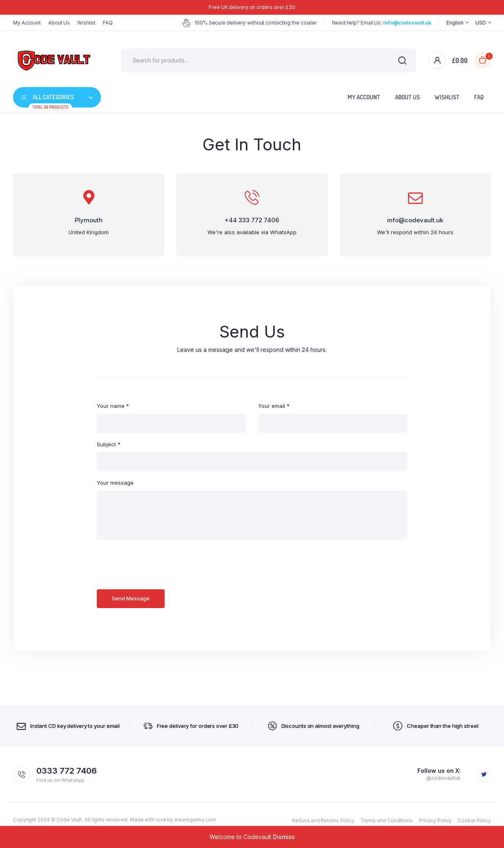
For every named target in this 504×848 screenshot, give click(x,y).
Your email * (274, 406)
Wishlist (86, 23)
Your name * (113, 406)
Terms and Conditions (387, 820)
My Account (27, 23)
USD (481, 23)
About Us (59, 23)
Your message (115, 483)
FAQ (108, 23)
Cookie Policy (474, 820)
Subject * (109, 444)
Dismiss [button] (284, 837)
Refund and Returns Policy (323, 820)
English (455, 23)
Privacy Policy (436, 820)
